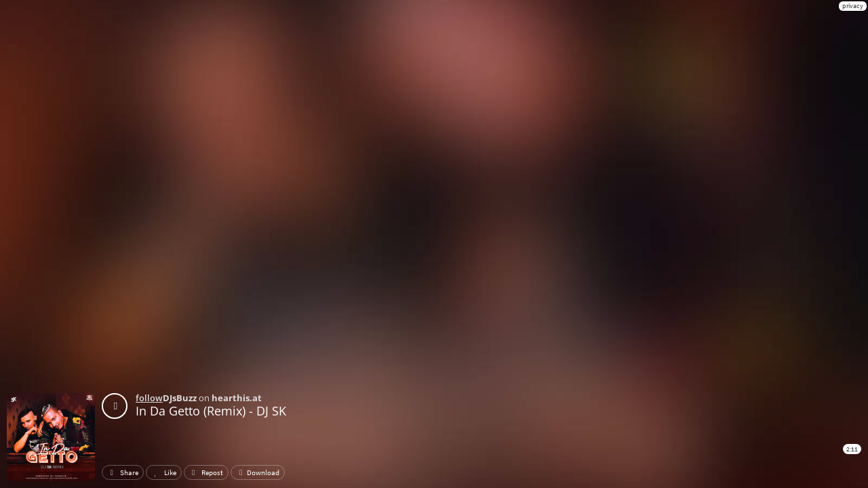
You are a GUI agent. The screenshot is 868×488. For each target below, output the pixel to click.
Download (258, 472)
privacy (853, 6)
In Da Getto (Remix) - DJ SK (211, 411)
